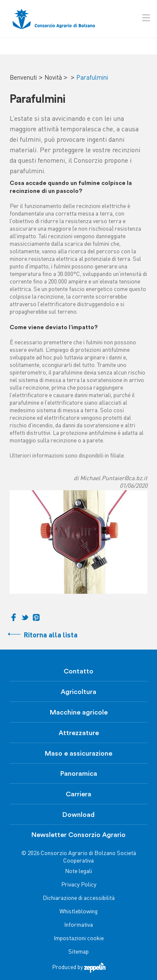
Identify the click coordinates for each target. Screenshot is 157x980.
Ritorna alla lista (51, 636)
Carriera (78, 794)
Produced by (79, 968)
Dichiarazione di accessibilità (79, 898)
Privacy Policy (79, 885)
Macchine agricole (79, 712)
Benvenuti (23, 78)
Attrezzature (79, 733)
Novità (53, 78)
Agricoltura (78, 692)
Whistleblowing (78, 912)
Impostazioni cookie (79, 939)
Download (78, 815)
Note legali (78, 872)
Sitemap (78, 952)
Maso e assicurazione (78, 754)
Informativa (78, 925)
